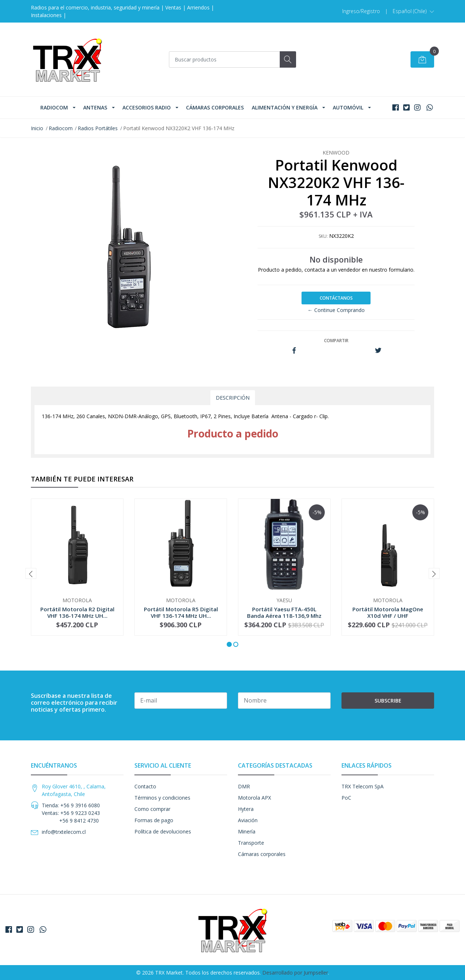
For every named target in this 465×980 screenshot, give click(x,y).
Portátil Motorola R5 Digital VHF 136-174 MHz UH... (181, 612)
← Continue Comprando (336, 310)
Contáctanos (336, 298)
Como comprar (152, 809)
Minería (247, 831)
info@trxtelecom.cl (64, 832)
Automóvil (348, 107)
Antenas (95, 107)
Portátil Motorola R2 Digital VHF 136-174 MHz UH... (77, 612)
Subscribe (388, 701)
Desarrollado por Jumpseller (295, 973)
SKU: (323, 236)
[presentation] (31, 573)
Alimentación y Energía (285, 107)
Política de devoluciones (163, 831)
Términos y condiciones (162, 798)
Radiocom (54, 107)
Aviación (248, 820)
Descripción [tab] (233, 398)
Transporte (251, 843)
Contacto (145, 786)
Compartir (336, 341)
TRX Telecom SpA (363, 786)
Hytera (246, 809)
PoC (346, 798)
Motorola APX (254, 798)
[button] (413, 11)
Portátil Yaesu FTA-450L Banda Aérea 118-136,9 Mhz (284, 612)
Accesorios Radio (147, 107)
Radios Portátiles (98, 128)
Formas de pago (154, 820)
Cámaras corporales (215, 107)
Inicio (37, 128)
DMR (244, 786)
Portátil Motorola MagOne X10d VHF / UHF (388, 612)
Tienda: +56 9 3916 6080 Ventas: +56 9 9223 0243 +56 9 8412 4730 (71, 813)
